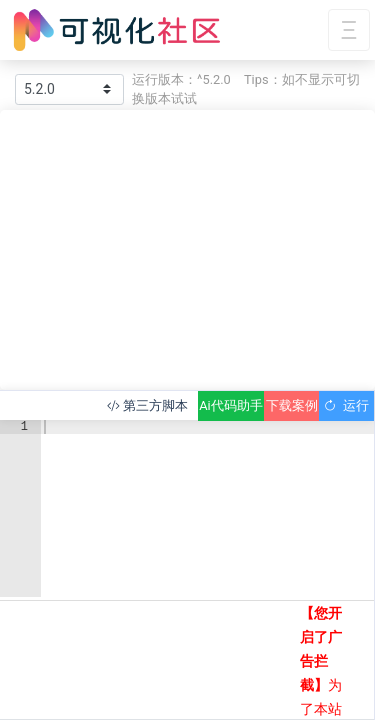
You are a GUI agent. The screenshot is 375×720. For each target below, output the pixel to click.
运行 (346, 405)
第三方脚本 (147, 405)
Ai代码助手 (230, 405)
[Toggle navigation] (349, 30)
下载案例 (292, 405)
